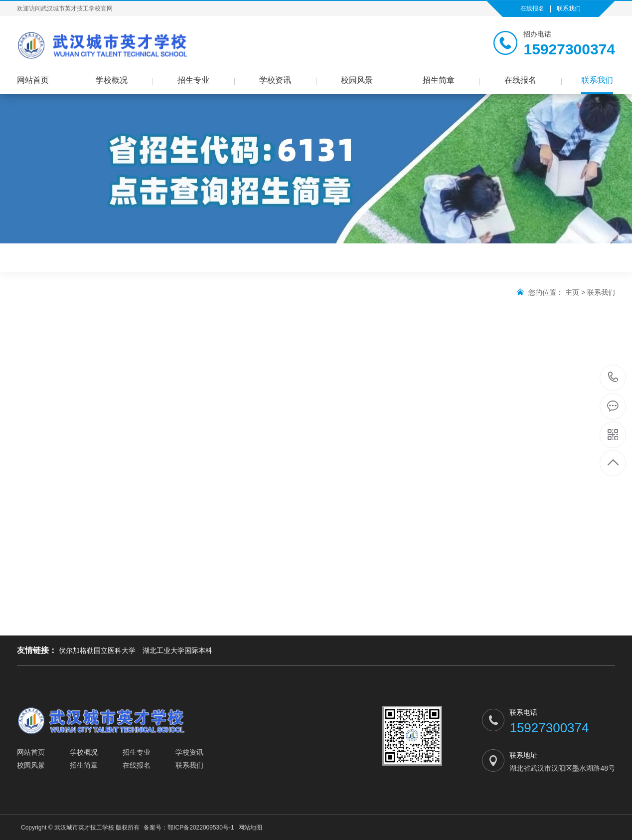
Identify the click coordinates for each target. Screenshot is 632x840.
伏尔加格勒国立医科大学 (97, 650)
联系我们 (569, 8)
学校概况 (112, 80)
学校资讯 (275, 80)
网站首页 (33, 80)
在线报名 (532, 8)
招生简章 (439, 80)
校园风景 (357, 80)
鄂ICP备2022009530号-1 (201, 828)
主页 (572, 292)
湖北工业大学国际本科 (177, 650)
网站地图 (250, 828)
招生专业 (193, 80)
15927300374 (613, 377)
